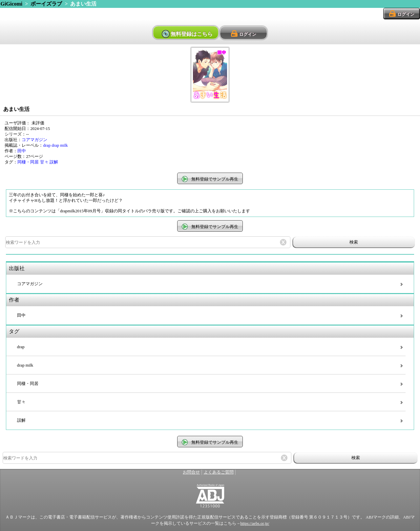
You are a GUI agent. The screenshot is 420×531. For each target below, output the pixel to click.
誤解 (54, 162)
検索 (354, 242)
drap (47, 145)
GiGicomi (12, 4)
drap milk (60, 145)
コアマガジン (34, 140)
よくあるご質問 (219, 472)
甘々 (44, 162)
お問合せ (191, 472)
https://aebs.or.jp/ (255, 523)
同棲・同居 (28, 162)
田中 (22, 151)
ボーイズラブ (46, 4)
